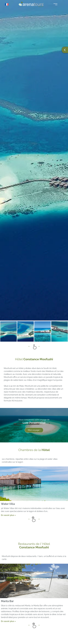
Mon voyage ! (34, 430)
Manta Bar (7, 601)
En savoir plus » (8, 515)
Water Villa (8, 504)
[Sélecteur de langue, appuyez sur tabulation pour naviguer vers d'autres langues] (8, 4)
